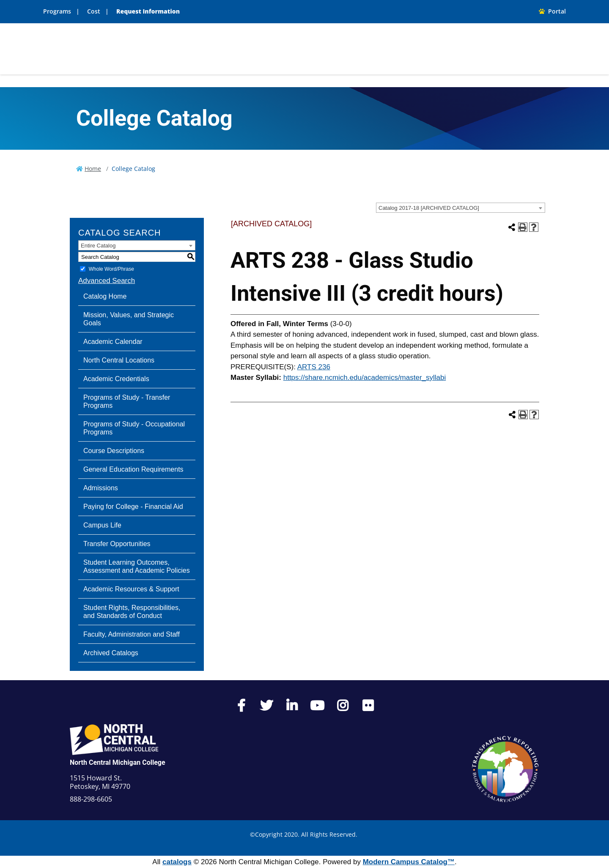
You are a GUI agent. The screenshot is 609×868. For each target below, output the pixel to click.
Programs (57, 11)
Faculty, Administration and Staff (132, 634)
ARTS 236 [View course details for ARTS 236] (314, 367)
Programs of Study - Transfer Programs (127, 401)
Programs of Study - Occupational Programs (134, 428)
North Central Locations (119, 360)
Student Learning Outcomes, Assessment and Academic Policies (137, 566)
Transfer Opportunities (117, 544)
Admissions (101, 488)
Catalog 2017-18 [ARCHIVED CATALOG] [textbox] (429, 208)
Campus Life (102, 525)
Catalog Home (105, 296)
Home (93, 169)
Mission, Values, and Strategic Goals (129, 319)
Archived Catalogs (111, 653)
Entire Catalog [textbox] (98, 246)
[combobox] (461, 208)
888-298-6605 (91, 799)
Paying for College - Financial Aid (133, 507)
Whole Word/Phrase (111, 269)
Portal (552, 11)
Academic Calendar (113, 342)
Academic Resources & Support (131, 589)
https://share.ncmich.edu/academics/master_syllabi (365, 378)
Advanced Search (107, 281)
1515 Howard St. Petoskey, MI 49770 (100, 782)
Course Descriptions (114, 451)
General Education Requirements (133, 469)
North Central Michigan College (118, 762)
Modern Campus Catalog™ (409, 862)
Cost (94, 11)
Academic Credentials (116, 379)
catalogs (177, 862)
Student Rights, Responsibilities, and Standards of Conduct (132, 612)
